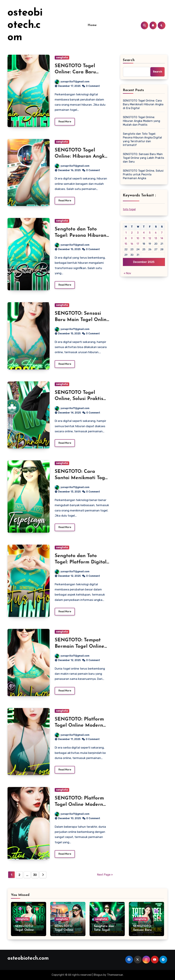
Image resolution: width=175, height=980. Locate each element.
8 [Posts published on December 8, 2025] (126, 238)
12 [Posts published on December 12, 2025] (150, 238)
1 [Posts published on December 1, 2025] (126, 233)
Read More (65, 122)
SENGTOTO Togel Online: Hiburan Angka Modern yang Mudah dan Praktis (142, 121)
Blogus (98, 975)
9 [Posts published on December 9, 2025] (132, 238)
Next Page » (105, 875)
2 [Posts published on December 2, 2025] (132, 233)
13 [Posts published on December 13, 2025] (156, 238)
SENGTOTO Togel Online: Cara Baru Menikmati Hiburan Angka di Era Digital (143, 104)
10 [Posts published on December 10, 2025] (138, 238)
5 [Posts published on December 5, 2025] (150, 233)
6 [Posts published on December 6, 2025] (156, 233)
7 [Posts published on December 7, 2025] (162, 233)
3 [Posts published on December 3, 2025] (138, 233)
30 (35, 875)
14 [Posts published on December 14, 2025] (162, 238)
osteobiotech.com (25, 25)
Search (129, 60)
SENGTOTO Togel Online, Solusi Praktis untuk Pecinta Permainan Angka (143, 174)
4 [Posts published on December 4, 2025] (144, 233)
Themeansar (115, 975)
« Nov (127, 273)
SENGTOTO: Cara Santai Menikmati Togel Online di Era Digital (82, 478)
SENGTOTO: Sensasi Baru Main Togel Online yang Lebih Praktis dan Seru (143, 158)
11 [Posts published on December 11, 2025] (144, 238)
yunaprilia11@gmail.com (72, 82)
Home (92, 25)
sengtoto (62, 58)
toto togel (129, 209)
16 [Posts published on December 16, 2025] (132, 244)
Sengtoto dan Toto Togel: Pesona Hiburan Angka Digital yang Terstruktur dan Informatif (142, 139)
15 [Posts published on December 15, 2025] (126, 244)
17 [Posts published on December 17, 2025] (138, 244)
